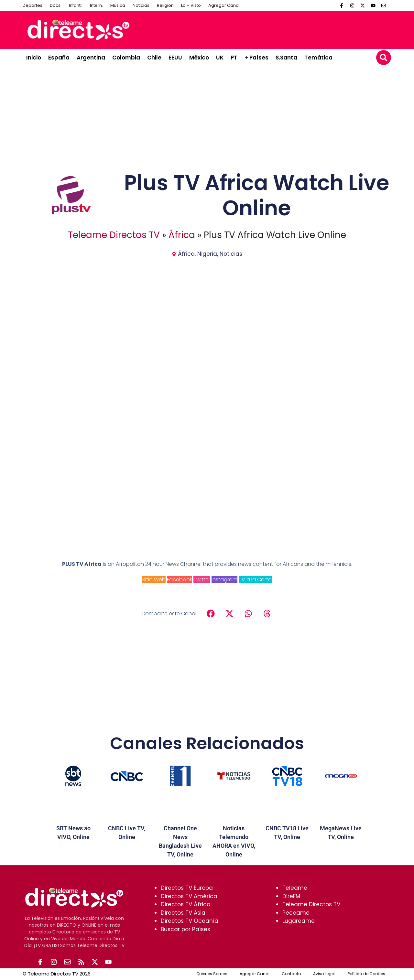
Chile (154, 58)
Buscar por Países (185, 929)
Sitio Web (154, 580)
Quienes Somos (212, 974)
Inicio (34, 58)
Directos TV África (186, 904)
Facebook (180, 580)
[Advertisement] (270, 29)
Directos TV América (189, 896)
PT (234, 58)
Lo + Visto (191, 5)
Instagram (224, 580)
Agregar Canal (224, 5)
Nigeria (207, 254)
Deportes (33, 5)
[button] (384, 58)
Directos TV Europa (187, 888)
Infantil (76, 5)
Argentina (91, 58)
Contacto (291, 974)
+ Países (256, 58)
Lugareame (299, 921)
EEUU (175, 58)
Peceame (296, 913)
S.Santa (286, 58)
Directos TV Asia (183, 913)
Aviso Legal (324, 974)
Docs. (56, 5)
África (182, 235)
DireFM (291, 896)
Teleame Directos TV (114, 235)
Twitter (202, 580)
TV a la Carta (255, 580)
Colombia (126, 58)
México (199, 58)
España (59, 58)
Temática (318, 58)
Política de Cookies (366, 974)
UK (220, 58)
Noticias (141, 5)
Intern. (96, 5)
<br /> (207, 457)
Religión (165, 5)
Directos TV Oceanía (190, 921)
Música (118, 5)
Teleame (295, 888)
